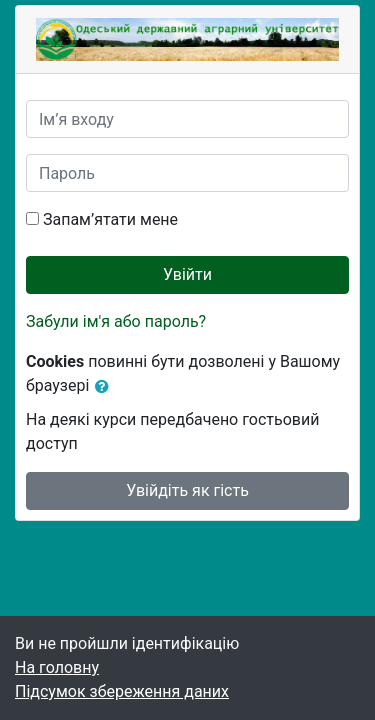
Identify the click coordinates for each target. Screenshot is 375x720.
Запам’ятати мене (110, 219)
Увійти (187, 274)
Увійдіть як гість (187, 490)
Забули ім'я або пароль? (116, 321)
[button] (106, 387)
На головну (57, 667)
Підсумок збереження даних (122, 691)
